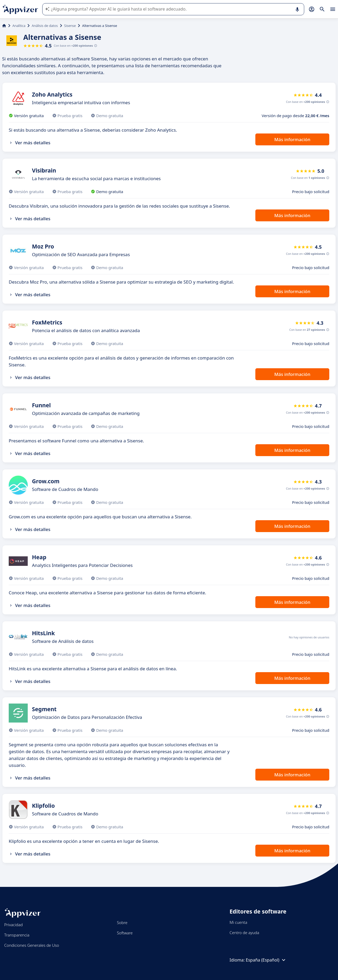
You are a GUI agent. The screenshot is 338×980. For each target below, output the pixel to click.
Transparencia (17, 935)
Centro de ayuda (244, 933)
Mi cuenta (238, 922)
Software (125, 933)
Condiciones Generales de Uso (32, 945)
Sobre (122, 922)
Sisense (70, 26)
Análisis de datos (45, 26)
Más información (292, 139)
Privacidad (13, 925)
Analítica (19, 26)
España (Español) (266, 960)
